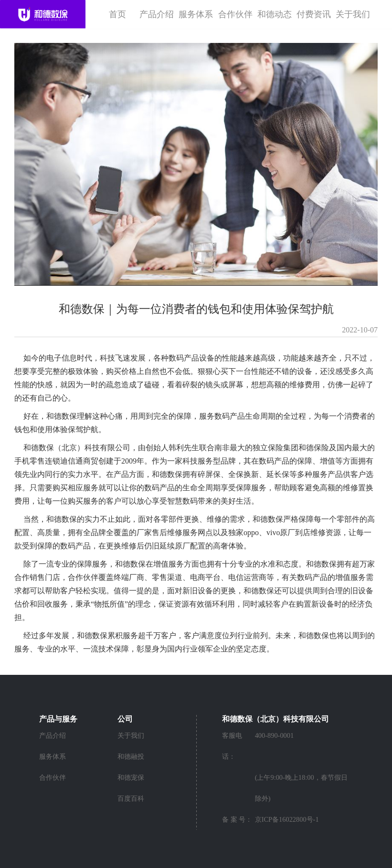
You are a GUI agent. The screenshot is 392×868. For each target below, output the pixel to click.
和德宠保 (131, 777)
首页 (117, 14)
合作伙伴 (235, 14)
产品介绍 (157, 14)
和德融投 (131, 756)
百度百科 (131, 798)
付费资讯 (314, 14)
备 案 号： (237, 819)
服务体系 (196, 14)
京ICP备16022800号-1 (287, 819)
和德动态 (275, 14)
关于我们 (353, 14)
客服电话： (232, 746)
